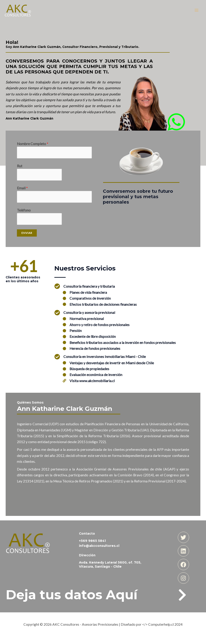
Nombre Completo (33, 144)
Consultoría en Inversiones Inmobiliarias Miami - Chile (105, 357)
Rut (20, 166)
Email (22, 188)
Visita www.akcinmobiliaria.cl (92, 381)
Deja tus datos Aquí (72, 595)
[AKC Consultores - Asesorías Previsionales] (18, 10)
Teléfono (24, 210)
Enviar (27, 233)
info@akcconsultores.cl (99, 546)
